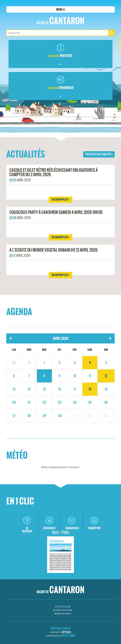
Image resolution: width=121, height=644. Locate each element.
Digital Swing (68, 635)
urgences (49, 523)
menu (61, 9)
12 (106, 376)
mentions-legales (61, 628)
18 (90, 389)
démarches (72, 523)
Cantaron (60, 21)
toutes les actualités (99, 154)
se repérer (27, 525)
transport (94, 523)
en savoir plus (60, 200)
